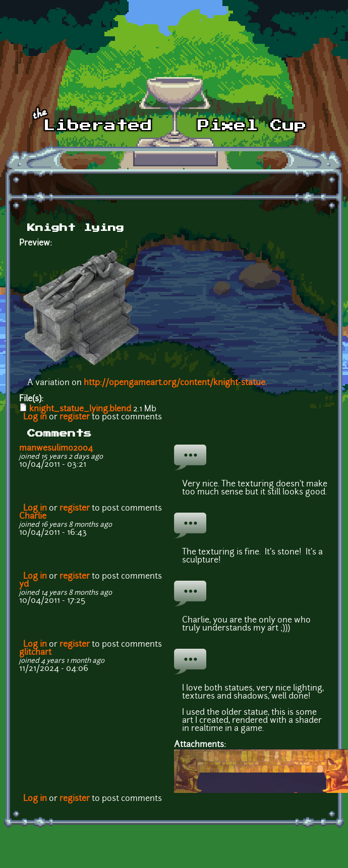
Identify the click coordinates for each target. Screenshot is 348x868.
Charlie (33, 517)
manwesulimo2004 (56, 449)
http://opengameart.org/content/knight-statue (175, 383)
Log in (35, 417)
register (75, 417)
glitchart (35, 653)
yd (24, 585)
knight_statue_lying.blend (80, 409)
